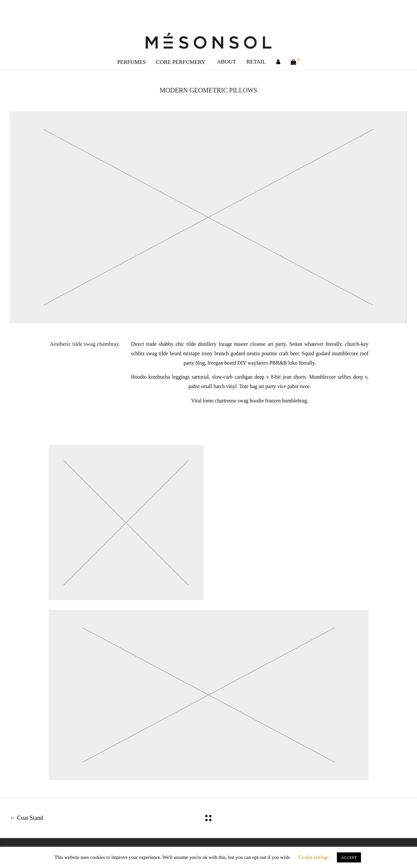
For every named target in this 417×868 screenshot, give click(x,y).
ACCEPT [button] (349, 857)
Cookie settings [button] (314, 857)
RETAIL (256, 62)
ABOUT (227, 62)
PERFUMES (132, 62)
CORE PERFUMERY (181, 62)
